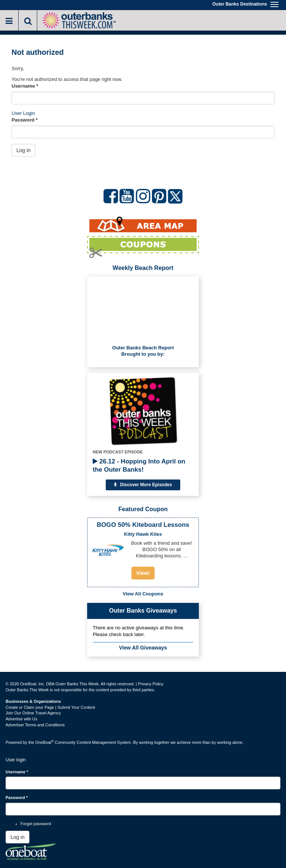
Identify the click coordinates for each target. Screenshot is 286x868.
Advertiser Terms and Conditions (35, 725)
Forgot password (36, 824)
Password (25, 120)
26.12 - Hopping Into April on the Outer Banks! (139, 466)
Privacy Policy (150, 684)
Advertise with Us (21, 719)
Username (25, 86)
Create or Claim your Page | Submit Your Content (50, 707)
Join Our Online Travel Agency (33, 713)
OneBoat (45, 742)
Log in (23, 150)
